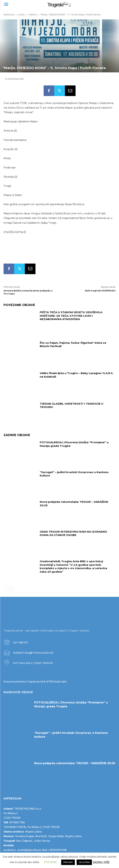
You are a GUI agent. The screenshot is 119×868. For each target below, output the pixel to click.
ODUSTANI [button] (84, 862)
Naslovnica (9, 15)
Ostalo (21, 15)
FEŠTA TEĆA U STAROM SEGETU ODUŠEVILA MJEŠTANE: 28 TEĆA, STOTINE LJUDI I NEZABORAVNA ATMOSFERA (71, 316)
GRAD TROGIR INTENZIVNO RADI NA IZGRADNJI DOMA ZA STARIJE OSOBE (73, 533)
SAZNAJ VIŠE (101, 862)
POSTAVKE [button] (50, 862)
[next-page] (11, 589)
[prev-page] (6, 589)
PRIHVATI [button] (68, 862)
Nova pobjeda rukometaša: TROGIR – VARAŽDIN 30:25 (75, 763)
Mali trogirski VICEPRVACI (100, 291)
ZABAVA (33, 15)
